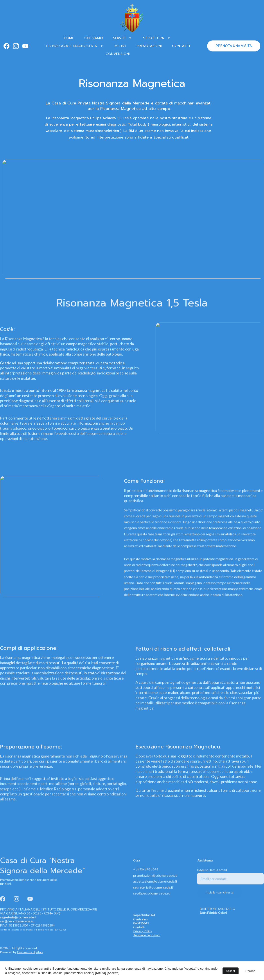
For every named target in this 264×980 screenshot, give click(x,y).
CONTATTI (181, 46)
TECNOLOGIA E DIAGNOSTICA (71, 46)
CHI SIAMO (93, 38)
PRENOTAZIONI (149, 46)
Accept (231, 971)
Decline (250, 971)
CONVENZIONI (118, 54)
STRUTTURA (154, 38)
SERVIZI (119, 38)
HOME (69, 38)
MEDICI (120, 46)
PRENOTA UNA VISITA (234, 46)
